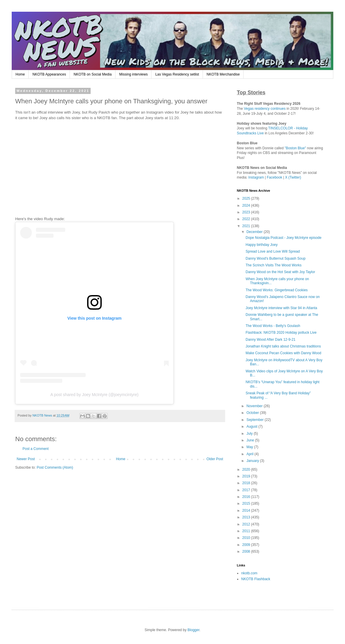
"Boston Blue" (295, 148)
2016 (247, 497)
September (256, 420)
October (253, 413)
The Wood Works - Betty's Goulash (273, 326)
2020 (247, 470)
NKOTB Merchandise (223, 74)
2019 (247, 476)
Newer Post (26, 459)
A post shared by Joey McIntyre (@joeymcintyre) (94, 395)
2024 (247, 205)
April (250, 454)
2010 (247, 538)
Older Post (215, 459)
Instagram (256, 177)
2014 (247, 511)
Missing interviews (133, 74)
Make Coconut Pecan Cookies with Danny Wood (283, 353)
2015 (247, 503)
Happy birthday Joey (262, 245)
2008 (247, 551)
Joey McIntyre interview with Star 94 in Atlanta (281, 308)
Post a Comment (36, 449)
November (255, 406)
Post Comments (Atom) (55, 467)
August (252, 427)
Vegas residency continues (265, 109)
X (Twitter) (293, 177)
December (255, 232)
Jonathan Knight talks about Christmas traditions (283, 346)
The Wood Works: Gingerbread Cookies (277, 290)
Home (20, 74)
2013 (247, 517)
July (250, 434)
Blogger (193, 630)
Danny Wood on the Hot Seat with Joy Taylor (280, 272)
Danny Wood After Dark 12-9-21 (271, 340)
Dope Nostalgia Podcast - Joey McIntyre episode (283, 238)
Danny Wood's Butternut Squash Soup (276, 258)
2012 (247, 524)
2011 (247, 531)
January (253, 461)
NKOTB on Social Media (93, 74)
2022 (247, 219)
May (250, 447)
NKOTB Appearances (49, 74)
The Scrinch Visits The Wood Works (274, 265)
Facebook (275, 177)
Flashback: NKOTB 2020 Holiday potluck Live (281, 333)
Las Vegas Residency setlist (177, 74)
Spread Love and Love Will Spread (273, 251)
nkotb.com (249, 573)
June (251, 440)
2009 (247, 545)
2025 (247, 198)
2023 (247, 212)
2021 (247, 226)
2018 (247, 483)
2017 (247, 490)
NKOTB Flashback (256, 579)
